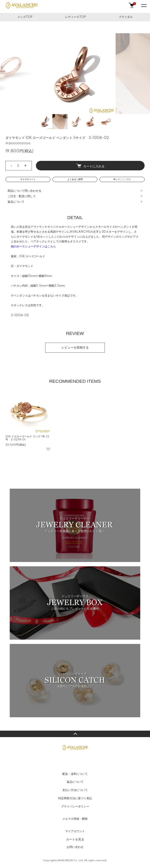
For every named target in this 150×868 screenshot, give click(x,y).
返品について (16, 202)
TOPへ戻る (75, 734)
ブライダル (126, 17)
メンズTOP (25, 17)
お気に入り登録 (122, 179)
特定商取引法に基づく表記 (75, 798)
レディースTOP (76, 17)
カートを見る (75, 839)
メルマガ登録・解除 (75, 819)
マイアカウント (75, 831)
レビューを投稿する (75, 348)
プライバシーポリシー (75, 807)
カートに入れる (90, 166)
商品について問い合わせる (24, 191)
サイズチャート (28, 179)
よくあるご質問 (75, 179)
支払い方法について (75, 790)
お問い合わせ (75, 847)
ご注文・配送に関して (22, 196)
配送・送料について (75, 774)
